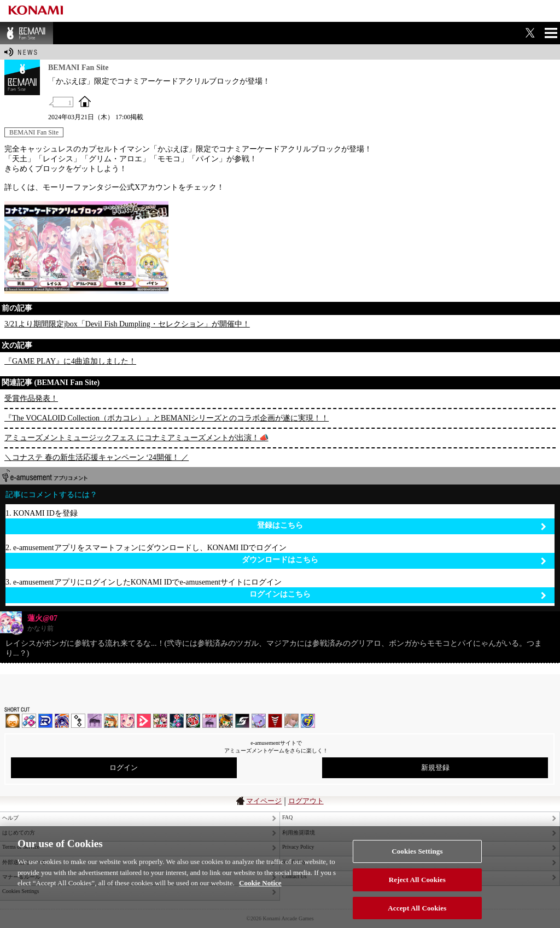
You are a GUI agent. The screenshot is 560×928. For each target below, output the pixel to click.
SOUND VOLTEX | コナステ (242, 721)
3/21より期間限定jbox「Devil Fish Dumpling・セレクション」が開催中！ (127, 324)
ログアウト (306, 801)
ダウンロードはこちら (394, 560)
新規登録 (435, 768)
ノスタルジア (95, 721)
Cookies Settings (417, 863)
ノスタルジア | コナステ (209, 721)
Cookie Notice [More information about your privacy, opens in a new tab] (260, 895)
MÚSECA (275, 721)
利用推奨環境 (299, 833)
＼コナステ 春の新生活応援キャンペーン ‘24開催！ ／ (97, 457)
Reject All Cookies (417, 892)
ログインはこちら (398, 595)
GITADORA (62, 721)
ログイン (124, 768)
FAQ (287, 817)
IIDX (13, 721)
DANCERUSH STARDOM (45, 721)
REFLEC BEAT (259, 721)
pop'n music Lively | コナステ (226, 721)
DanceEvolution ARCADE (291, 721)
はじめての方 (19, 833)
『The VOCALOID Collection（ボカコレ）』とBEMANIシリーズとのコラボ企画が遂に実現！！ (167, 418)
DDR (29, 721)
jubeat (78, 721)
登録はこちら (402, 526)
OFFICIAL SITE (85, 101)
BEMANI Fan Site (27, 33)
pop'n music (111, 721)
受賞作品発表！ (31, 398)
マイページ (264, 801)
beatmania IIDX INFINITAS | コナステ (160, 721)
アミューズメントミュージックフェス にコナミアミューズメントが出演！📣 (136, 438)
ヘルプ (10, 818)
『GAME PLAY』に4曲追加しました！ (70, 361)
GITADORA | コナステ (193, 721)
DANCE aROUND (144, 721)
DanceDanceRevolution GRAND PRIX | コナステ (177, 721)
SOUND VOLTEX (127, 721)
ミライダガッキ (308, 721)
